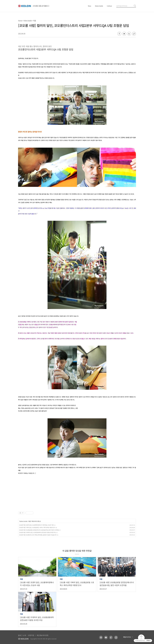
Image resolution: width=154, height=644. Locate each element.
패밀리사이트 (127, 637)
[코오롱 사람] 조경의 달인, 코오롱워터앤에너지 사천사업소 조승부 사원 (36, 525)
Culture (109, 6)
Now (89, 6)
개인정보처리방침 (43, 635)
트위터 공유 (129, 34)
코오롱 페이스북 (111, 637)
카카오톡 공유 (124, 34)
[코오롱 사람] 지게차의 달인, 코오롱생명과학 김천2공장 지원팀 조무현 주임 (37, 532)
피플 (35, 21)
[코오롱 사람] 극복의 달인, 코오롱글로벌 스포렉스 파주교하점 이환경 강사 (37, 527)
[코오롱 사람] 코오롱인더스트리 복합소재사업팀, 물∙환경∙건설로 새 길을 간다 (38, 535)
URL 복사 (134, 34)
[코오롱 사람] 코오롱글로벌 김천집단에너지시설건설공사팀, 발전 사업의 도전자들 (39, 530)
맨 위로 (141, 638)
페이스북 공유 (119, 34)
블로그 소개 (22, 635)
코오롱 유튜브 (106, 637)
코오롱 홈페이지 (101, 637)
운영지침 (31, 635)
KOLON (23, 639)
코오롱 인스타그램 (116, 637)
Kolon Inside (99, 6)
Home (20, 21)
